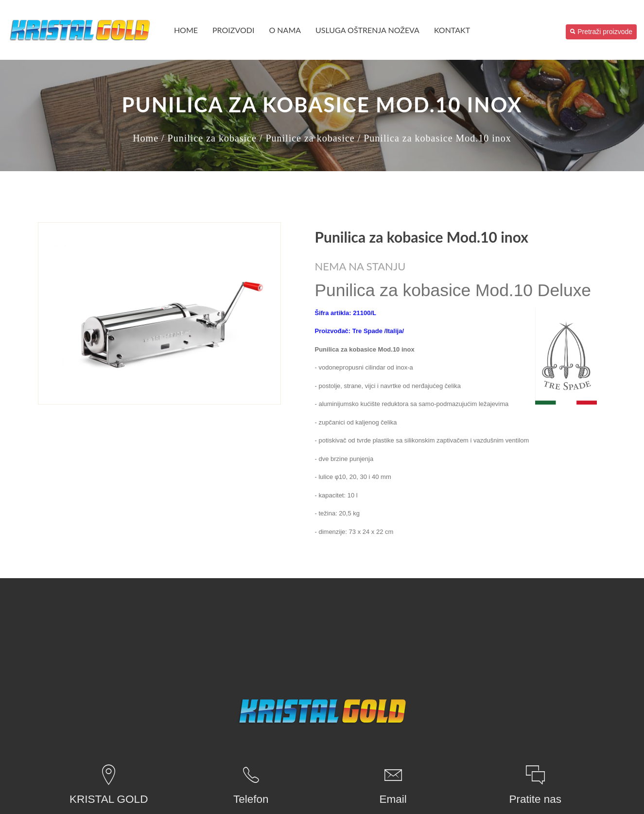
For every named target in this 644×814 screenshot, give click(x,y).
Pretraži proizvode (601, 32)
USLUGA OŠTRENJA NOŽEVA (367, 30)
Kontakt (452, 30)
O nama (285, 30)
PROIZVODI (233, 30)
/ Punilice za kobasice (209, 138)
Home (186, 30)
